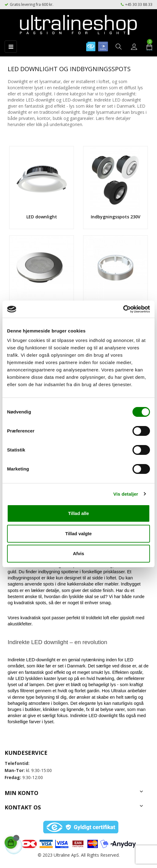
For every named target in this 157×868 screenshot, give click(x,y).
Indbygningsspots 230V (116, 217)
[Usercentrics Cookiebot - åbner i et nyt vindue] (123, 309)
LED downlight (42, 217)
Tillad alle (78, 513)
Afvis (79, 553)
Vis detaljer (126, 494)
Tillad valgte (78, 534)
